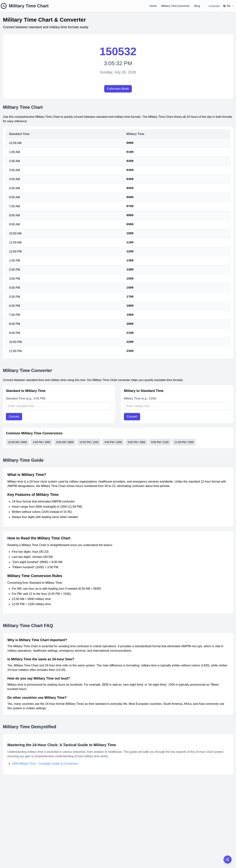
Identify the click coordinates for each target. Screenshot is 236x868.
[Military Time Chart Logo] (24, 6)
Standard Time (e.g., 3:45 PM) (26, 398)
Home (153, 6)
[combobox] (229, 6)
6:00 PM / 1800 (137, 442)
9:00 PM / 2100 (160, 442)
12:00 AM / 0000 (18, 442)
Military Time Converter (175, 6)
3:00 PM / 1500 (113, 442)
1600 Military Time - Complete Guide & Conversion (45, 764)
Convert (14, 417)
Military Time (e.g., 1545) (140, 398)
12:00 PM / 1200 (89, 442)
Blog (197, 6)
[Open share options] (228, 860)
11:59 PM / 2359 (184, 442)
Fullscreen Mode (118, 89)
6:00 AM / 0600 (65, 442)
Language (214, 6)
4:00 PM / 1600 (42, 442)
